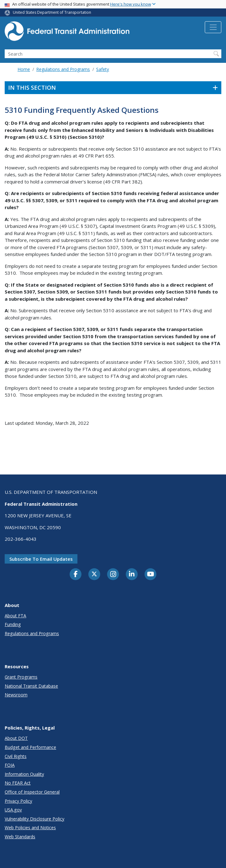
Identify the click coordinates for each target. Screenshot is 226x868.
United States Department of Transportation (52, 12)
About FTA (15, 616)
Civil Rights (16, 756)
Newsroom (16, 695)
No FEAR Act (18, 783)
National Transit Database (31, 686)
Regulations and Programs (63, 69)
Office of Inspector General (32, 792)
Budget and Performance (30, 747)
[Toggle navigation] (213, 27)
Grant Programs (21, 677)
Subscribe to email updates (41, 559)
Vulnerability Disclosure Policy (34, 819)
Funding (13, 624)
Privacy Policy (18, 801)
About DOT (16, 738)
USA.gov (13, 810)
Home (24, 69)
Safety (103, 69)
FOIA (10, 765)
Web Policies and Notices (30, 828)
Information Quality (24, 774)
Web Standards (20, 837)
